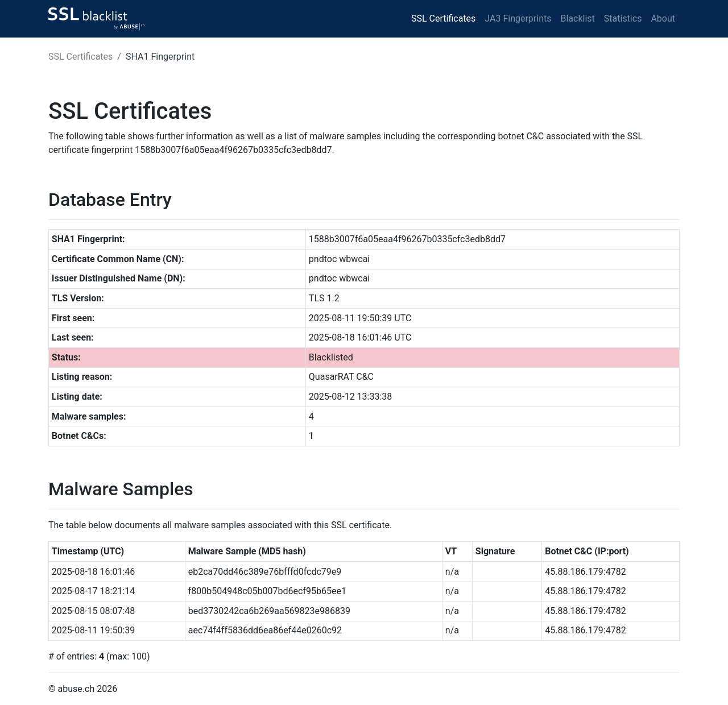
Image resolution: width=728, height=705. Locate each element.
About (663, 18)
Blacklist (577, 18)
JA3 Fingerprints (518, 18)
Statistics (623, 18)
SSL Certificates (443, 18)
